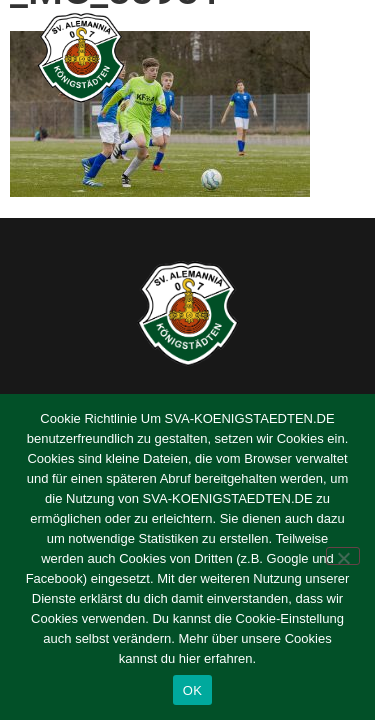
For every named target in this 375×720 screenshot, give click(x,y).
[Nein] (343, 556)
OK (192, 690)
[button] (337, 58)
